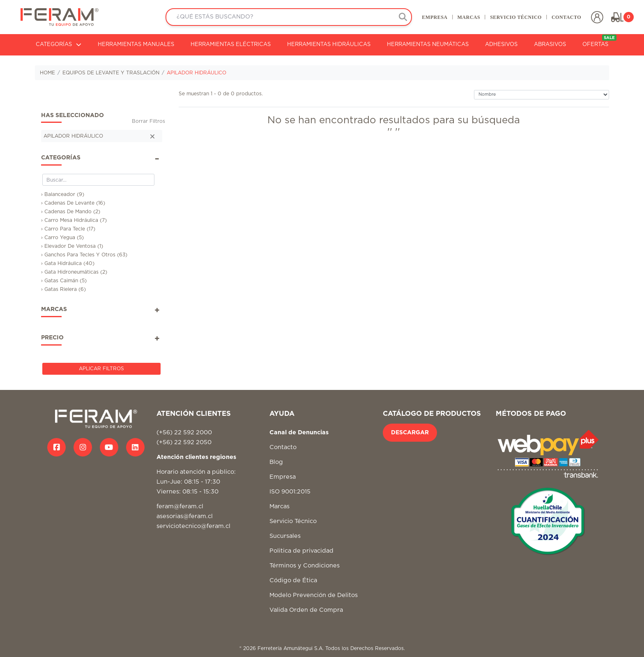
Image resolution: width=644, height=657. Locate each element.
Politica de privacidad (301, 551)
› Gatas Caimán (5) (64, 281)
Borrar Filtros (148, 121)
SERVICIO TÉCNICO (516, 17)
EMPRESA (435, 17)
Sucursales (285, 536)
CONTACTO (566, 17)
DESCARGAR (410, 433)
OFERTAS (599, 41)
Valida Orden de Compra (306, 610)
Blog (276, 462)
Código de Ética (293, 580)
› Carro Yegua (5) (62, 237)
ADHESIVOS (501, 45)
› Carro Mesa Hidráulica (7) (74, 220)
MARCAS (469, 17)
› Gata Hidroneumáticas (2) (74, 272)
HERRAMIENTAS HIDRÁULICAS (329, 45)
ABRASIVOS (550, 45)
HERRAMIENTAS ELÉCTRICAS (231, 45)
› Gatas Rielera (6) (63, 289)
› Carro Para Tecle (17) (68, 229)
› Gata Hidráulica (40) (68, 263)
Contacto (283, 447)
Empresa (283, 477)
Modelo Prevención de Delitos (314, 595)
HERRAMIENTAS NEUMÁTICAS (428, 45)
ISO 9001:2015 (290, 492)
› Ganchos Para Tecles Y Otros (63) (84, 255)
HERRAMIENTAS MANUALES (136, 45)
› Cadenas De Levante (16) (73, 203)
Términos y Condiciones (305, 566)
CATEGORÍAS (59, 45)
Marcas (279, 506)
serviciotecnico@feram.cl (193, 526)
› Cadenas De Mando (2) (71, 212)
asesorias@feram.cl (185, 516)
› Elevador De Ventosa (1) (72, 246)
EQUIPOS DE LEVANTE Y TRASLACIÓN (111, 73)
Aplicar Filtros (101, 369)
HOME (47, 73)
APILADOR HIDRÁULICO (197, 73)
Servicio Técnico (293, 521)
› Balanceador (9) (63, 194)
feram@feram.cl (180, 506)
